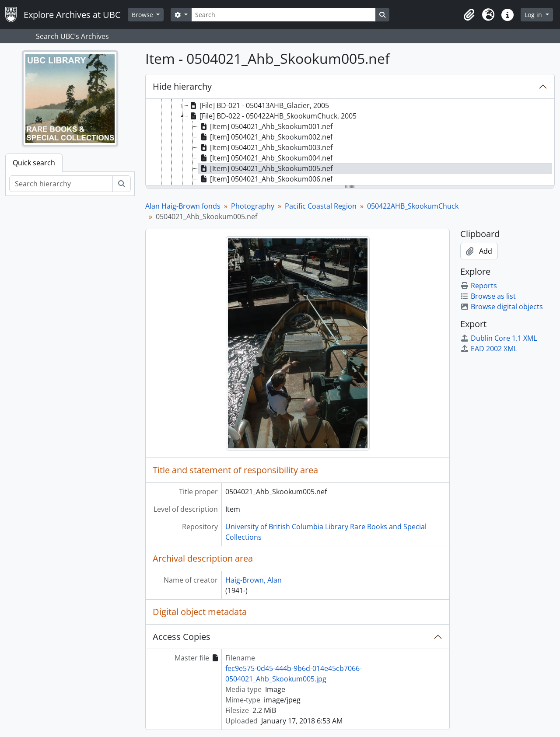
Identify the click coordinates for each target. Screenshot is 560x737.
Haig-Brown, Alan (254, 580)
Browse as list (488, 296)
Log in (534, 15)
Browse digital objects (502, 307)
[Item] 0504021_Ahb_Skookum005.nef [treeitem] (266, 168)
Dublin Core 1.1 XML (499, 338)
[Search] (283, 15)
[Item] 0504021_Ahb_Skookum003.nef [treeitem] (266, 147)
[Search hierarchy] (61, 184)
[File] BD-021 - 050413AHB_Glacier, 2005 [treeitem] (259, 105)
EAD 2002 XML (489, 349)
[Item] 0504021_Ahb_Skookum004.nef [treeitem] (266, 158)
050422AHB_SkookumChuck (413, 206)
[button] (469, 15)
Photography (253, 206)
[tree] (350, 143)
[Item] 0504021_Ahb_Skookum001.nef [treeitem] (266, 126)
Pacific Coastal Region (321, 206)
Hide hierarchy (182, 86)
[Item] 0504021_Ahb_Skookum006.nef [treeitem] (266, 179)
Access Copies (182, 637)
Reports (479, 286)
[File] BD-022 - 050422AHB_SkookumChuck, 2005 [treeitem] (272, 116)
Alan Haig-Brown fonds (183, 206)
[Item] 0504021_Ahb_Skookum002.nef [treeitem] (266, 137)
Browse (143, 15)
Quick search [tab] (34, 163)
